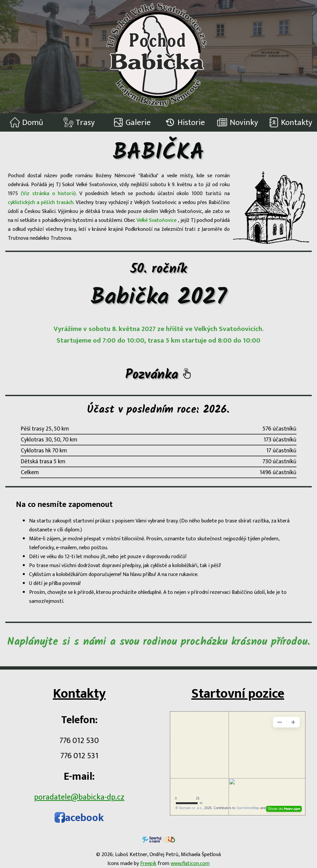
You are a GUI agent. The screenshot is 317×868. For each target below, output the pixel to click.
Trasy (79, 123)
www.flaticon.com (190, 864)
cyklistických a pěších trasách (41, 203)
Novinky (238, 123)
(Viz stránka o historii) (48, 194)
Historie (185, 123)
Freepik (148, 864)
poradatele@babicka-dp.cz (79, 797)
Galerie (132, 123)
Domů (27, 123)
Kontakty (291, 123)
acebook (79, 818)
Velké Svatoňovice (157, 220)
